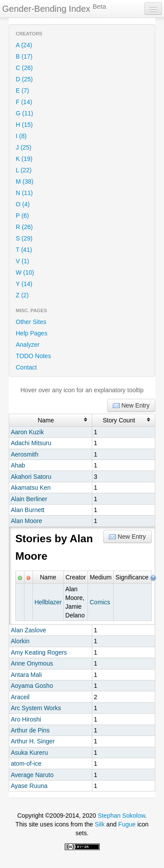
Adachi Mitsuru (31, 443)
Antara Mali (26, 675)
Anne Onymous (32, 663)
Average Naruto (32, 775)
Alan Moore (27, 521)
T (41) (24, 250)
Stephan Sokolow (121, 816)
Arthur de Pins (30, 730)
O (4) (23, 204)
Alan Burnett (28, 510)
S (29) (24, 238)
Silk (100, 824)
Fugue (127, 824)
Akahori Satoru (31, 477)
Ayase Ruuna (29, 786)
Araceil (20, 697)
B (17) (24, 56)
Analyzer (28, 345)
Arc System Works (36, 708)
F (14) (24, 102)
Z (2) (22, 295)
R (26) (24, 227)
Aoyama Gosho (32, 686)
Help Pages (31, 333)
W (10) (25, 272)
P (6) (22, 216)
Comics (100, 602)
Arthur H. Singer (33, 741)
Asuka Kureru (30, 753)
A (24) (24, 45)
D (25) (24, 79)
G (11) (24, 113)
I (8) (21, 136)
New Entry (131, 406)
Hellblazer (48, 602)
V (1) (22, 261)
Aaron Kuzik (27, 432)
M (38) (24, 181)
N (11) (24, 193)
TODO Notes (33, 356)
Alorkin (20, 641)
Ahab (18, 465)
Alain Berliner (29, 499)
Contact (26, 367)
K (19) (24, 159)
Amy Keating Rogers (39, 652)
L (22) (24, 170)
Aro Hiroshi (26, 719)
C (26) (24, 68)
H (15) (24, 125)
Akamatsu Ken (31, 488)
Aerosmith (25, 454)
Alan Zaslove (29, 630)
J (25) (24, 147)
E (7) (22, 91)
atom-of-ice (26, 763)
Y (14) (24, 284)
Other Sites (31, 322)
